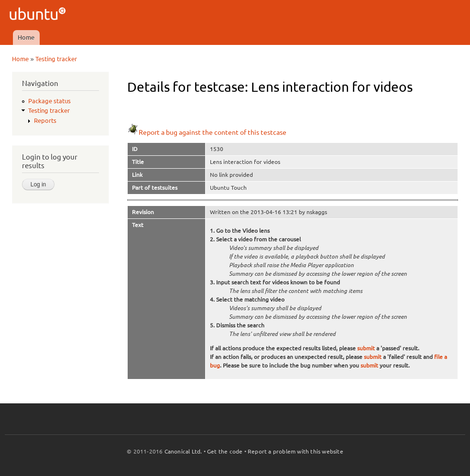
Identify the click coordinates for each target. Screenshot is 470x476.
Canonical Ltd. (183, 451)
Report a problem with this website (295, 451)
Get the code (225, 451)
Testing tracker (56, 59)
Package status (49, 101)
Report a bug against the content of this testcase (207, 132)
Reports (45, 120)
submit (366, 348)
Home (26, 37)
